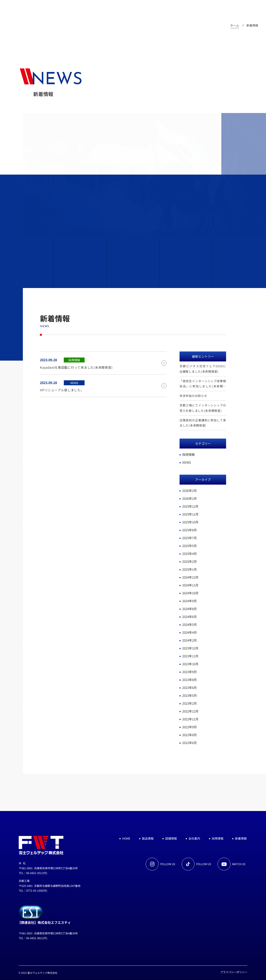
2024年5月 (190, 624)
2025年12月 (190, 506)
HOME (126, 838)
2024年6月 (190, 617)
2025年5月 (190, 546)
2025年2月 (190, 561)
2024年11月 (190, 585)
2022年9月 (190, 727)
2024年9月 (190, 601)
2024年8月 (190, 609)
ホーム (235, 25)
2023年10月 (190, 664)
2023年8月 (190, 680)
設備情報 (171, 838)
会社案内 (194, 838)
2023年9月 (190, 672)
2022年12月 (190, 711)
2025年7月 (190, 538)
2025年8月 (190, 530)
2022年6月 (190, 743)
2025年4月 (190, 554)
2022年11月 (190, 719)
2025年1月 (190, 569)
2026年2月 (190, 491)
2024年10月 (190, 593)
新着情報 (241, 838)
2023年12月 (190, 648)
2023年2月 (190, 703)
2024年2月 (190, 640)
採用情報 (188, 454)
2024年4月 (190, 632)
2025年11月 (190, 514)
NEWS (187, 462)
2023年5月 (190, 695)
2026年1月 (190, 498)
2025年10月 (190, 522)
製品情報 (148, 838)
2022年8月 (190, 735)
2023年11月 (190, 656)
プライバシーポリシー (234, 972)
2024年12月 (190, 577)
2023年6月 (190, 688)
